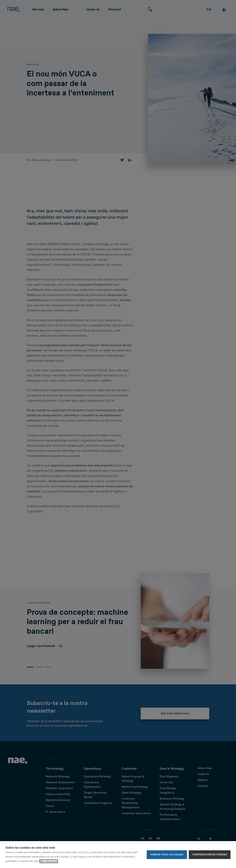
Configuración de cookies (210, 855)
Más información (49, 861)
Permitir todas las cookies (167, 855)
